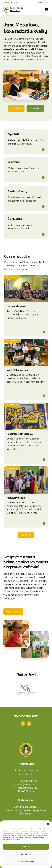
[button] (48, 824)
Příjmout (26, 847)
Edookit (41, 2)
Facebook (6, 2)
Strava (47, 2)
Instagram (14, 2)
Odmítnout (26, 854)
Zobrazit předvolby (26, 862)
